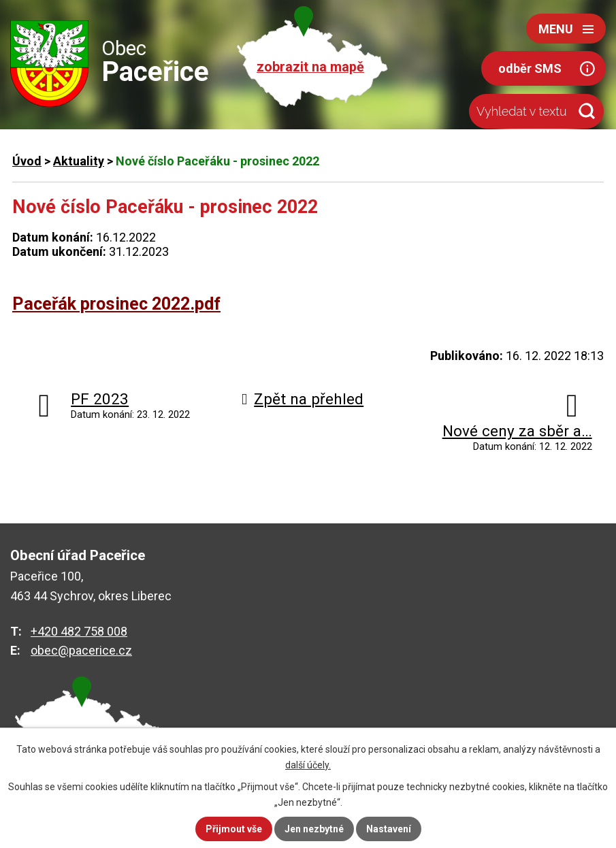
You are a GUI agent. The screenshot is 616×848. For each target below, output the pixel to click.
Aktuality (79, 161)
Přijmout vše (234, 829)
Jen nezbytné (314, 829)
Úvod (27, 161)
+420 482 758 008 (79, 631)
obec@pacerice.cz (81, 650)
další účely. (308, 765)
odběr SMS (530, 68)
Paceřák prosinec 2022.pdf (116, 304)
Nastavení (389, 829)
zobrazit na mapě (310, 67)
